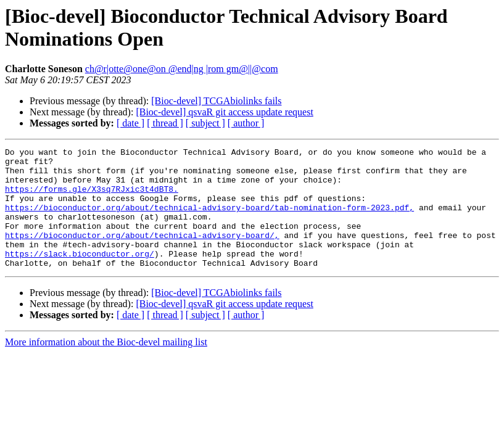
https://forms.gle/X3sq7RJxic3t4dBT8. (92, 198)
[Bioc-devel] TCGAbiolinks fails (216, 101)
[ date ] (130, 123)
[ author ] (246, 123)
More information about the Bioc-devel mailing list (106, 366)
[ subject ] (205, 123)
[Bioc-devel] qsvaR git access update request (224, 112)
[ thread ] (165, 123)
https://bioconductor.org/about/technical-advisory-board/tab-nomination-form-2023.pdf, (209, 220)
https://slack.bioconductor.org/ (80, 276)
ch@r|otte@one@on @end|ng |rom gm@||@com (182, 69)
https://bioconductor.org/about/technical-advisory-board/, (142, 253)
